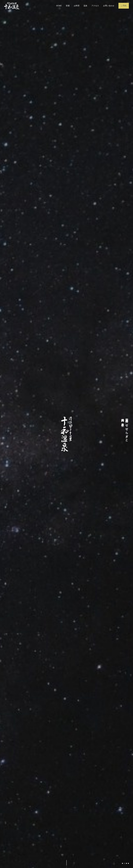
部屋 (68, 6)
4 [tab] (128, 863)
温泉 (85, 6)
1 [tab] (122, 863)
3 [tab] (126, 863)
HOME (59, 6)
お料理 (77, 6)
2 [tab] (124, 863)
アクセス (95, 6)
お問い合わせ (109, 6)
